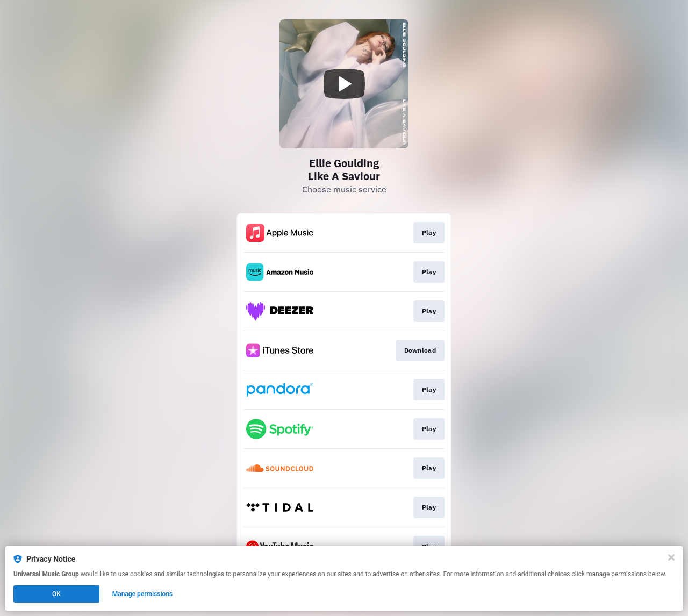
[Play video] (344, 84)
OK (56, 594)
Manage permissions (143, 594)
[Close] (671, 557)
